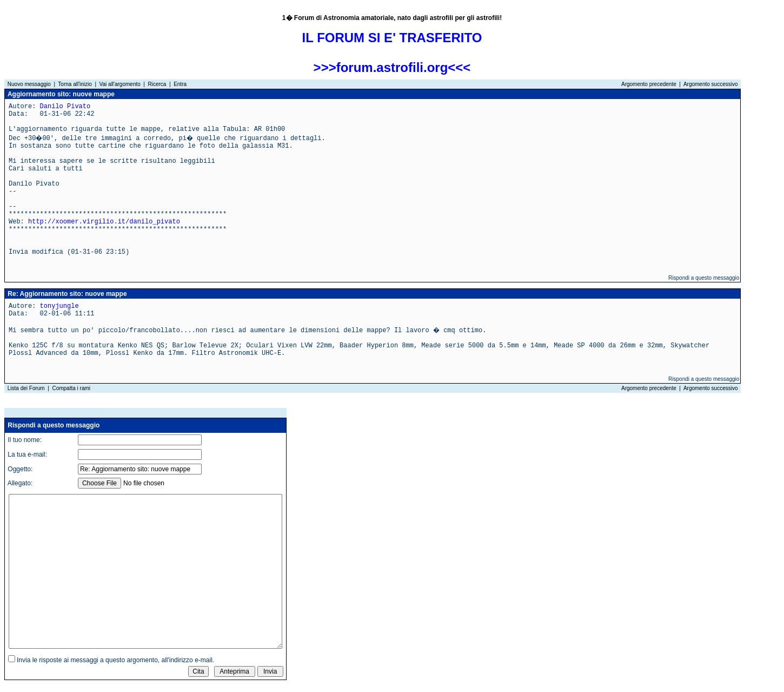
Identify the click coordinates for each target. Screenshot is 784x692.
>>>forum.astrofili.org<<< (392, 67)
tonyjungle (59, 306)
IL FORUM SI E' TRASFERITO (392, 38)
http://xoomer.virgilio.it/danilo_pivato (104, 222)
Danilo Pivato (65, 107)
